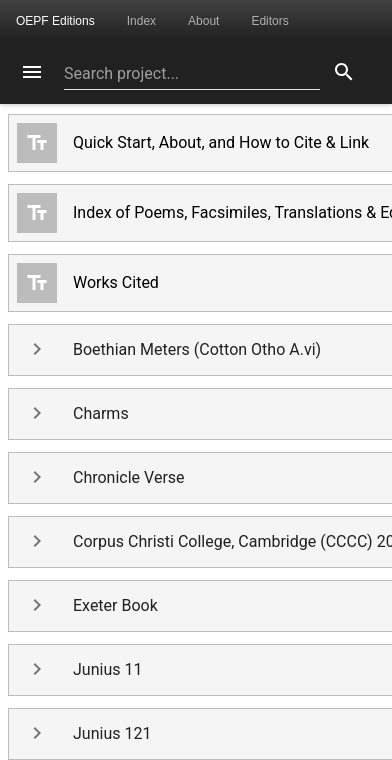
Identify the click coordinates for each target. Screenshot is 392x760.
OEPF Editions (55, 21)
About (203, 21)
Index (141, 21)
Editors (269, 21)
